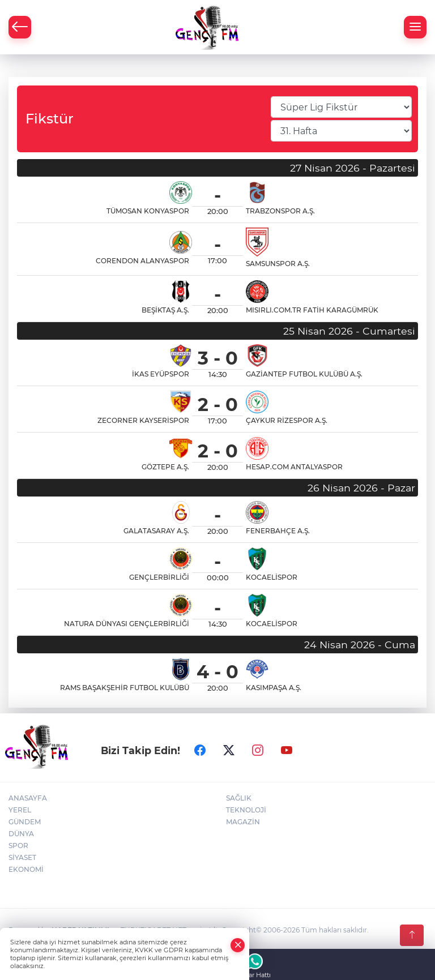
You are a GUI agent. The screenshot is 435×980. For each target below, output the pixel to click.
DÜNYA (21, 834)
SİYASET (22, 857)
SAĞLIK (239, 798)
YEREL (20, 810)
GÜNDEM (25, 822)
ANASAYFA (28, 798)
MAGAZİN (243, 822)
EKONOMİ (26, 869)
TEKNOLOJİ (246, 810)
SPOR (18, 846)
